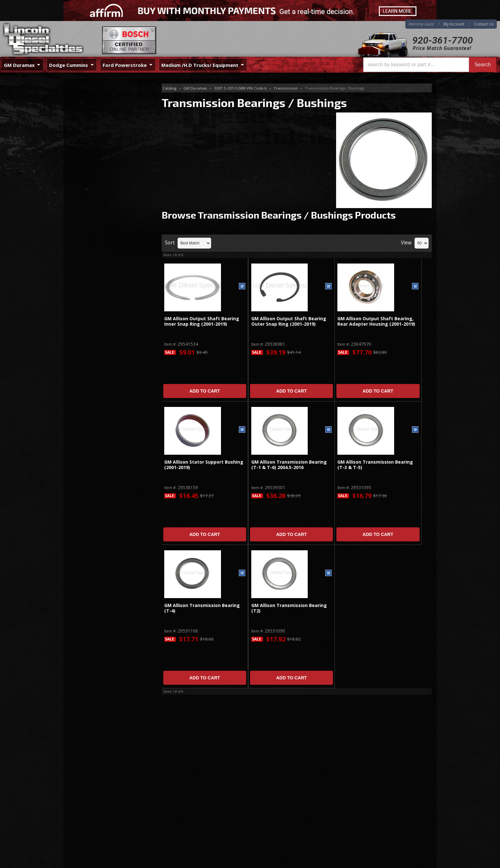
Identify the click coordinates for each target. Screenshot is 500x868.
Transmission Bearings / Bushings (101, 164)
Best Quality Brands (104, 285)
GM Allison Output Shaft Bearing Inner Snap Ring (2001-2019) (202, 321)
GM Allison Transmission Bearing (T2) (289, 608)
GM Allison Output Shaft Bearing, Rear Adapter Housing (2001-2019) (376, 321)
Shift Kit (81, 140)
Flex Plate (83, 109)
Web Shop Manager (416, 863)
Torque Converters (92, 150)
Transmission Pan (92, 209)
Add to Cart (205, 391)
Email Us (91, 338)
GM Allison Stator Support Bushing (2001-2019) (204, 465)
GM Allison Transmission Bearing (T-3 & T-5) (375, 465)
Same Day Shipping (103, 267)
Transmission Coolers (96, 178)
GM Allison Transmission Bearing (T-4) (202, 608)
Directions (98, 796)
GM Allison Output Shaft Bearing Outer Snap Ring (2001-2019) (289, 321)
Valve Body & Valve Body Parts (105, 219)
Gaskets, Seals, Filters (96, 119)
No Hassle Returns (102, 304)
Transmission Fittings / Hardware (107, 188)
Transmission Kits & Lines (100, 199)
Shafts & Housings (92, 130)
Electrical (82, 99)
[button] (430, 65)
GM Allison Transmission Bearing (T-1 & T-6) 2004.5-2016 (289, 465)
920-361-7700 (443, 40)
